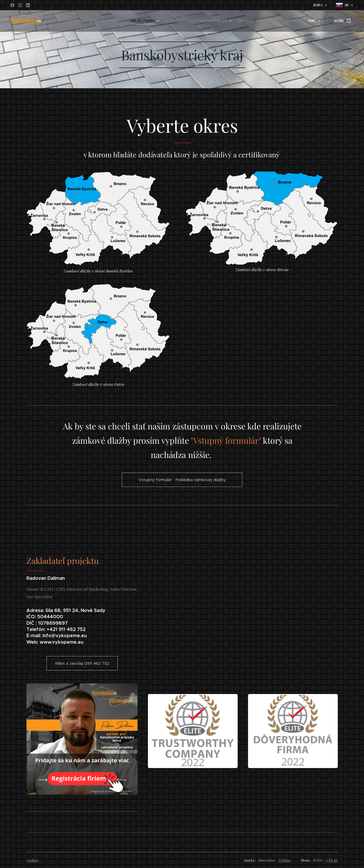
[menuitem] (77, 21)
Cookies (33, 860)
